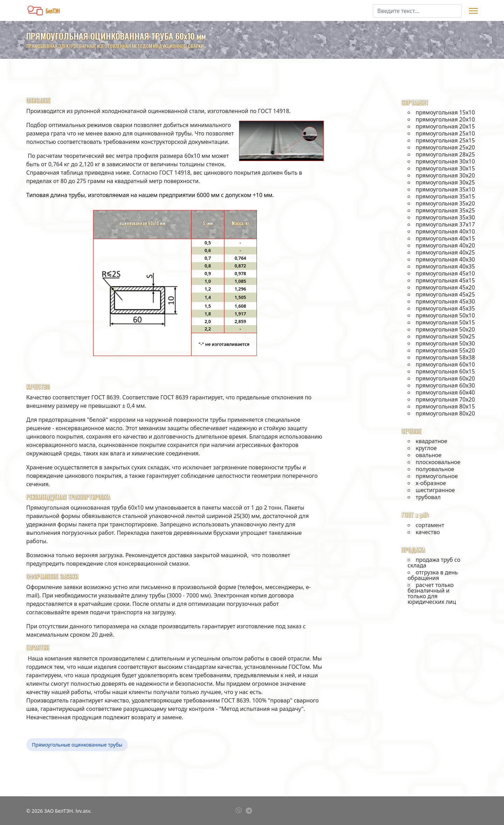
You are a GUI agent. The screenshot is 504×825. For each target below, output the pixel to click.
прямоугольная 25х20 (445, 147)
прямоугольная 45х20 (445, 287)
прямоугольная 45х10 (445, 273)
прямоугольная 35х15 (445, 196)
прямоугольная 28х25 (445, 154)
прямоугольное (437, 476)
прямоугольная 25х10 (445, 133)
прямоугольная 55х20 (445, 350)
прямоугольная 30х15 (445, 168)
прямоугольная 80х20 (445, 413)
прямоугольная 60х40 (445, 392)
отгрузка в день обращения (433, 575)
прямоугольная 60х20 (445, 378)
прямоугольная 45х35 (445, 308)
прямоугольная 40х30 (445, 259)
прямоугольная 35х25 (445, 210)
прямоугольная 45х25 (445, 294)
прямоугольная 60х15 (445, 371)
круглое (426, 448)
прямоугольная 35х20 (445, 203)
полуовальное (435, 469)
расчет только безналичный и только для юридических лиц (432, 593)
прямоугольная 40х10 (445, 231)
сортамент (430, 525)
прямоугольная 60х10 (445, 364)
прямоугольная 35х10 (445, 189)
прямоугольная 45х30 (445, 301)
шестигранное (435, 490)
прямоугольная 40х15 (445, 238)
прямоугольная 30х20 (445, 175)
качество (428, 532)
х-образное (431, 483)
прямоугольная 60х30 (445, 385)
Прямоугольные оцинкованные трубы (77, 745)
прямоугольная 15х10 (445, 112)
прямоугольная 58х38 (445, 357)
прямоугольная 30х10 (445, 161)
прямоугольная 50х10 (445, 315)
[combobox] (417, 11)
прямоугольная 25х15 (445, 140)
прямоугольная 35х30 (445, 217)
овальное (429, 455)
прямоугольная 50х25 (445, 336)
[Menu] (473, 11)
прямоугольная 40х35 (445, 266)
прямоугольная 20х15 (445, 126)
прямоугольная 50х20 (445, 329)
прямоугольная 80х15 (445, 406)
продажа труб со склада (434, 562)
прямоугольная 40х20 (445, 245)
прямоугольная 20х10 (445, 119)
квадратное (432, 441)
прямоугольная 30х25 (445, 182)
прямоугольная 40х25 (445, 252)
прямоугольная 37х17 (445, 224)
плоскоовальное (438, 462)
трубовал (428, 497)
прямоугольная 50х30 (445, 343)
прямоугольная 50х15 (445, 322)
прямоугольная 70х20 (445, 399)
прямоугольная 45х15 (445, 280)
